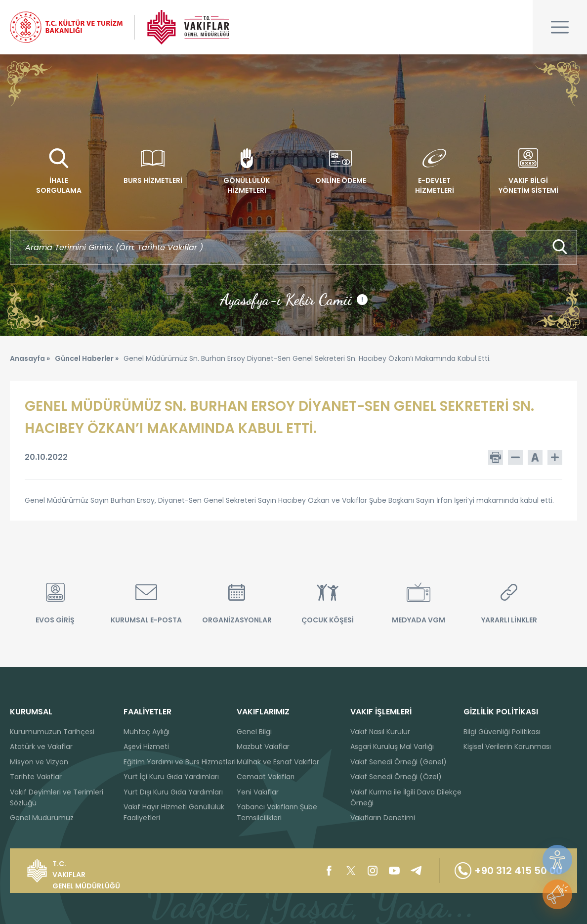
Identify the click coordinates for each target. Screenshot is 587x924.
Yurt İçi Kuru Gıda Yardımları (171, 777)
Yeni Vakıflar (258, 792)
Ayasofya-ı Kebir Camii (294, 300)
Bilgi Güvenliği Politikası (502, 732)
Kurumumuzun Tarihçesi (52, 732)
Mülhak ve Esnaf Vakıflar (278, 762)
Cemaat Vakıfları (266, 777)
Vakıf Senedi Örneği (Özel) (396, 777)
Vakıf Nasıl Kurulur (380, 732)
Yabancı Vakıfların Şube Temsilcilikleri (277, 812)
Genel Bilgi (254, 732)
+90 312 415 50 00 (508, 871)
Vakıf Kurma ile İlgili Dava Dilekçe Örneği (406, 797)
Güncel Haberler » (87, 358)
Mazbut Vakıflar (263, 747)
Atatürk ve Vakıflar (41, 747)
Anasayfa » (30, 358)
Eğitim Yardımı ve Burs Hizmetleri (180, 762)
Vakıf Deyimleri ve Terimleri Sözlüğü (57, 797)
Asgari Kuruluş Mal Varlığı (392, 747)
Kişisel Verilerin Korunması (507, 747)
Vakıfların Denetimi (383, 818)
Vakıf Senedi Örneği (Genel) (398, 762)
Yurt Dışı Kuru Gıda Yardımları (173, 792)
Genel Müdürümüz (42, 818)
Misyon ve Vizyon (39, 762)
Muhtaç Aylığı (147, 732)
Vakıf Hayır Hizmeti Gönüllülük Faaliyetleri (174, 812)
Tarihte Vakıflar (36, 777)
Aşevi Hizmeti (146, 747)
